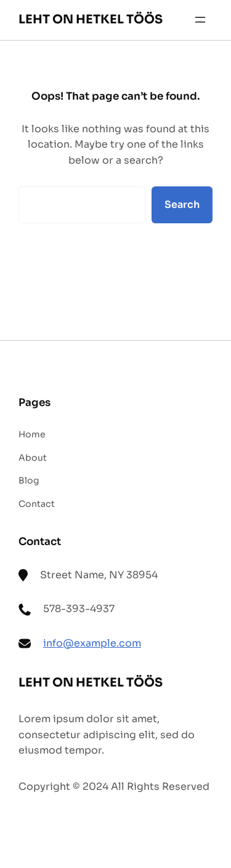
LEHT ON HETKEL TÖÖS (91, 19)
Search (182, 205)
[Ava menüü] (200, 20)
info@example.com (92, 643)
